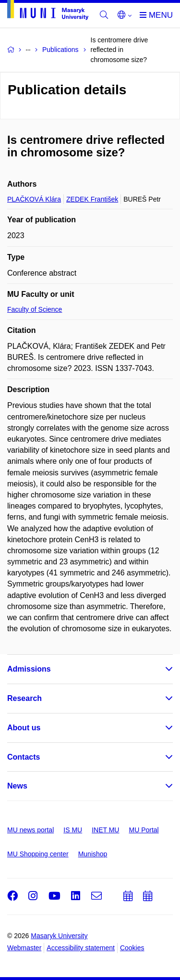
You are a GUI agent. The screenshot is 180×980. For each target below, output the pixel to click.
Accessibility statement (81, 948)
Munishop (93, 854)
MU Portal (144, 830)
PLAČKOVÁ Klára (34, 199)
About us (24, 728)
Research (24, 698)
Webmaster (24, 948)
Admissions (29, 669)
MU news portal (30, 830)
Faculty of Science (35, 309)
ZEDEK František (92, 199)
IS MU (73, 830)
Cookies (132, 948)
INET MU (105, 830)
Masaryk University (59, 936)
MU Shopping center (38, 854)
